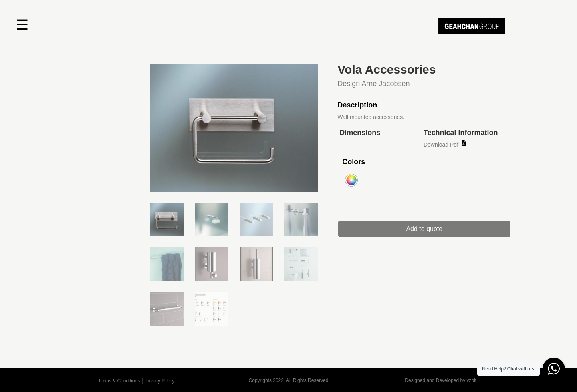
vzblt (471, 380)
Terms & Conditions (119, 381)
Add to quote (425, 229)
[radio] (351, 180)
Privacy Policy (160, 381)
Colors (354, 162)
